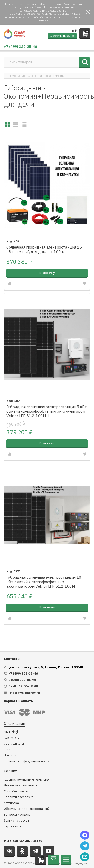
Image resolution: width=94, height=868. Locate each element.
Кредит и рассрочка (19, 797)
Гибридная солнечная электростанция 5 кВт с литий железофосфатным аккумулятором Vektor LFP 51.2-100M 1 (47, 411)
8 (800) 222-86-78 (22, 680)
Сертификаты (14, 744)
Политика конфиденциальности (27, 761)
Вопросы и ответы (17, 815)
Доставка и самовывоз (21, 785)
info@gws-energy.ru (24, 693)
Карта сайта (12, 826)
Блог (7, 749)
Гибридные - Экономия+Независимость (37, 76)
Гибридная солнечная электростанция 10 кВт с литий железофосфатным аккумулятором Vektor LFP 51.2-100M (44, 582)
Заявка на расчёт (16, 821)
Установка (11, 803)
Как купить (11, 738)
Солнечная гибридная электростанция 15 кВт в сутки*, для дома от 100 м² (44, 250)
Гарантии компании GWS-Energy (27, 780)
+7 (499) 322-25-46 (20, 47)
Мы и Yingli (11, 732)
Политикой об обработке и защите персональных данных (48, 19)
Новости (10, 755)
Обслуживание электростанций (27, 809)
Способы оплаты (16, 791)
